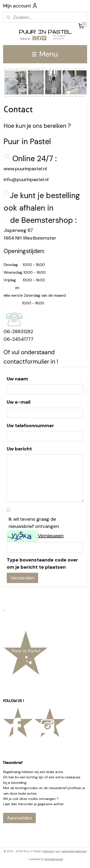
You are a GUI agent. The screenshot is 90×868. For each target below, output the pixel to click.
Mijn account (20, 6)
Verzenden (22, 578)
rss (58, 851)
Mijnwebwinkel (54, 859)
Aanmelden (19, 818)
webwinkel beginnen (74, 851)
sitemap (48, 851)
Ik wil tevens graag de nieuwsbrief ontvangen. (34, 523)
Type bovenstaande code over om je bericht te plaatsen (42, 563)
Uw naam (17, 379)
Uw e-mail (19, 402)
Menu (45, 54)
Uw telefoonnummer (30, 425)
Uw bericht (19, 449)
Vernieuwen (51, 536)
